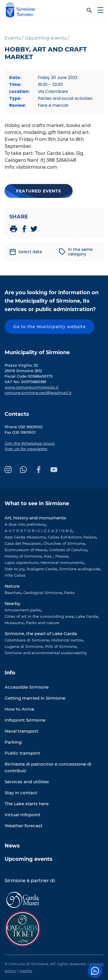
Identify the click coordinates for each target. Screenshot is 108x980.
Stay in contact (21, 793)
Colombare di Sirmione (27, 640)
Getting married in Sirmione (35, 698)
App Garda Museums (25, 537)
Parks (70, 593)
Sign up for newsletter (26, 449)
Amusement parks (23, 610)
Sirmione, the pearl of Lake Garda (41, 634)
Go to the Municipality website (50, 327)
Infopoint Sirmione (25, 720)
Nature (12, 586)
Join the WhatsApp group (30, 443)
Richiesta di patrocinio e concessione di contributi (48, 767)
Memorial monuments (62, 562)
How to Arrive (19, 709)
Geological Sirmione (43, 593)
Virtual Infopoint (22, 815)
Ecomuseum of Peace (26, 550)
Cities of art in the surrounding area (39, 616)
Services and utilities (27, 782)
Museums (14, 623)
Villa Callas (15, 575)
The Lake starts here (27, 804)
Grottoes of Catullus (68, 550)
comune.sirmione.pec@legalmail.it (38, 393)
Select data (25, 252)
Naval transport (21, 731)
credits (26, 971)
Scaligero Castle (42, 569)
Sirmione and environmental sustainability (46, 653)
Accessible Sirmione (27, 687)
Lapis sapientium (21, 562)
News (12, 846)
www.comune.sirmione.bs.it (32, 387)
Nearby (12, 603)
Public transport (22, 753)
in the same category (76, 252)
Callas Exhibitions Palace (72, 537)
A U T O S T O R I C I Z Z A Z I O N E (39, 531)
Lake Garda (87, 616)
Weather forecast (23, 826)
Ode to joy (14, 569)
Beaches (13, 593)
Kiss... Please (56, 556)
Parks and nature (42, 623)
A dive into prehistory (25, 524)
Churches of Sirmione (64, 543)
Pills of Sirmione (61, 646)
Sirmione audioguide (80, 569)
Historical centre (67, 640)
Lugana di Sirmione (24, 646)
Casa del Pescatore (23, 543)
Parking (13, 742)
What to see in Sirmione (37, 503)
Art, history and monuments (35, 518)
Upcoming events (29, 859)
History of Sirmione (23, 556)
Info (10, 673)
